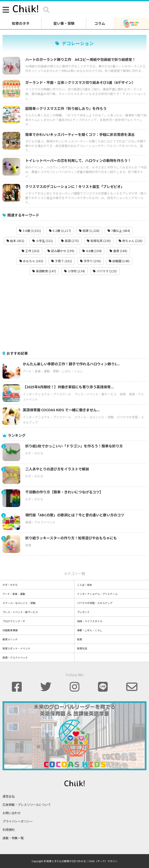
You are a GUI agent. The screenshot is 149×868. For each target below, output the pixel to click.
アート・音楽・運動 (36, 371)
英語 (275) (70, 241)
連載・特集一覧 (13, 838)
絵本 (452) (15, 241)
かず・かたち (34, 453)
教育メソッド (10, 639)
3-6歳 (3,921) (30, 231)
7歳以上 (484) (119, 231)
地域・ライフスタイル (90, 621)
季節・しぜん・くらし (68, 371)
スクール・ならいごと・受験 (94, 417)
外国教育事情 (10, 630)
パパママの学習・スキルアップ (95, 603)
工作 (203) (31, 251)
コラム (100, 23)
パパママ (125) (105, 271)
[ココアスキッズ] (131, 23)
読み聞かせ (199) (61, 251)
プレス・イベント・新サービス (95, 394)
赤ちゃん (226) (131, 241)
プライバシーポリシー (18, 821)
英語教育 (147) (44, 271)
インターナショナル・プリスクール (47, 394)
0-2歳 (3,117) (60, 231)
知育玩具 (82, 648)
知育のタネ (21, 23)
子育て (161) (62, 261)
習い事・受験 (64, 23)
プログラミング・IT (14, 621)
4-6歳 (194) (92, 251)
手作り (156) (90, 261)
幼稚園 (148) (119, 261)
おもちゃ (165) (31, 261)
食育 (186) (118, 251)
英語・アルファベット (40, 522)
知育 (123, 394)
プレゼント (83, 612)
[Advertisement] (74, 313)
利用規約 (9, 829)
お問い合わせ (12, 813)
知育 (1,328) (89, 231)
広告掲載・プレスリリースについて (27, 804)
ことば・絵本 (85, 585)
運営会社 (9, 796)
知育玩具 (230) (99, 241)
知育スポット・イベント (16, 648)
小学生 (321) (43, 241)
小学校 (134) (74, 271)
